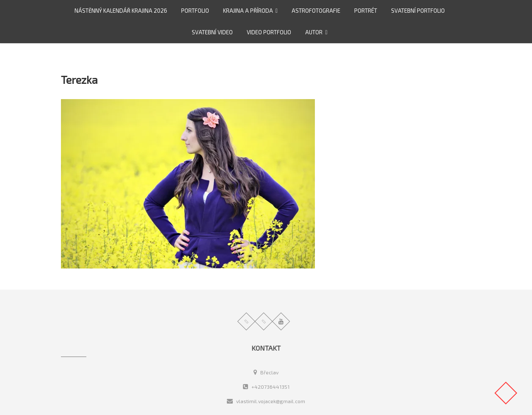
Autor (314, 32)
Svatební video (212, 32)
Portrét (366, 11)
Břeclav (266, 372)
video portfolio (269, 32)
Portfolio (195, 11)
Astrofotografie (316, 11)
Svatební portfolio (418, 11)
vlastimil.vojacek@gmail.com (266, 401)
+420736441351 (266, 387)
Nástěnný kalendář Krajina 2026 (121, 11)
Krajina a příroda (248, 11)
